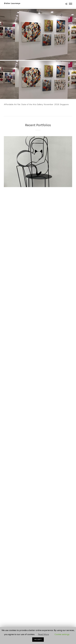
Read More (43, 634)
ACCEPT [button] (38, 639)
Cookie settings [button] (62, 634)
